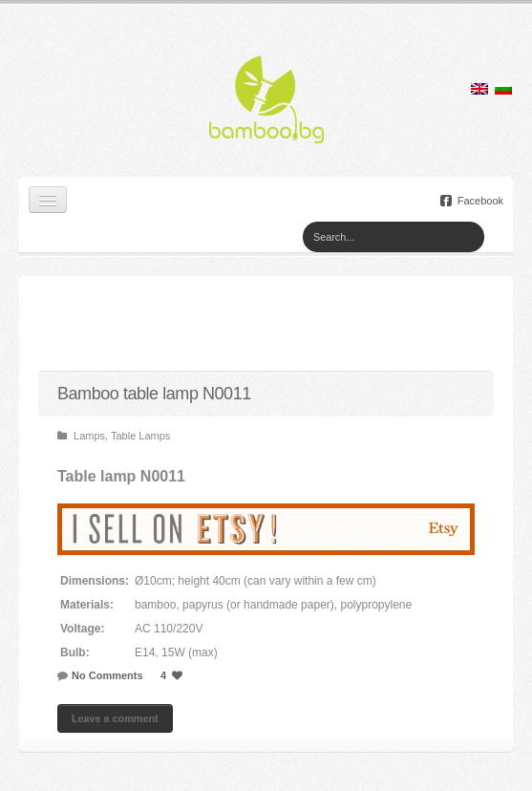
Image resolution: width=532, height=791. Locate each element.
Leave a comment (115, 718)
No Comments (107, 675)
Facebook (472, 201)
